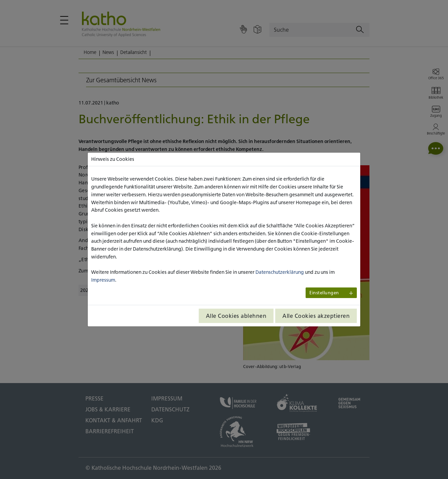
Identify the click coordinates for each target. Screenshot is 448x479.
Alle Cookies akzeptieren (316, 316)
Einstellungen (324, 293)
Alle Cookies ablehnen (236, 316)
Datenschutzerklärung (280, 272)
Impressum (103, 280)
